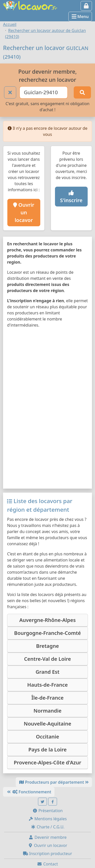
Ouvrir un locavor (24, 212)
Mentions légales (48, 819)
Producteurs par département (54, 782)
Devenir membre (48, 837)
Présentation (48, 811)
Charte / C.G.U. (48, 827)
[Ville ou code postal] (44, 92)
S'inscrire (71, 197)
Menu (80, 17)
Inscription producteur (48, 854)
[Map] (48, 408)
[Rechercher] (82, 92)
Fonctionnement (29, 792)
